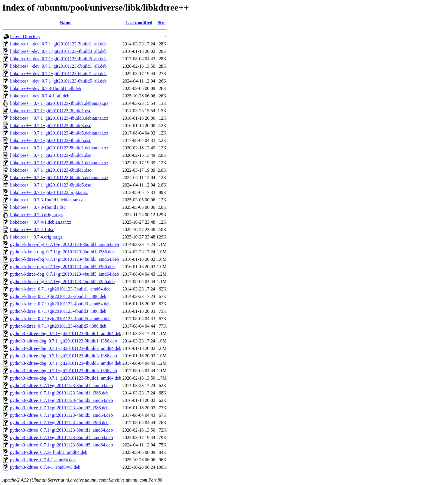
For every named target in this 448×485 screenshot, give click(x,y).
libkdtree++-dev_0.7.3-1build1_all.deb (46, 88)
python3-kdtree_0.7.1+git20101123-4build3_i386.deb (59, 408)
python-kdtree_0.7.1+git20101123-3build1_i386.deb (58, 296)
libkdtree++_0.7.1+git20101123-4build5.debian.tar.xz (59, 133)
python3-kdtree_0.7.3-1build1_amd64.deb (49, 452)
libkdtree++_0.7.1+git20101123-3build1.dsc (51, 111)
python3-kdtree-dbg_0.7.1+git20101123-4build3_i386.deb (63, 356)
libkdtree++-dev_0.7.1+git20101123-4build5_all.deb (58, 59)
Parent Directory (25, 36)
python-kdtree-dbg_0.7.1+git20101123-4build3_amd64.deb (64, 259)
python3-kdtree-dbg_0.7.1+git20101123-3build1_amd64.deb (66, 333)
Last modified (139, 23)
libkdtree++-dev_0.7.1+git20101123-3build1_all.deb (58, 44)
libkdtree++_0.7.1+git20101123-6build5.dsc (51, 185)
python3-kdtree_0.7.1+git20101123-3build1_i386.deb (59, 393)
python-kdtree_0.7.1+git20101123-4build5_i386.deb (58, 326)
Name (66, 23)
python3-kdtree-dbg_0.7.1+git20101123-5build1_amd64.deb (66, 378)
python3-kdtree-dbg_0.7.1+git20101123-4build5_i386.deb (63, 371)
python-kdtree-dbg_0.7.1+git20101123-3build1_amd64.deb (64, 244)
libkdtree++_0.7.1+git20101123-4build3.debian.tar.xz (59, 118)
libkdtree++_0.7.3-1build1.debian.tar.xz (46, 200)
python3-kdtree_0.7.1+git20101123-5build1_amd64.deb (61, 430)
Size (161, 23)
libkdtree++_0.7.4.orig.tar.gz (36, 237)
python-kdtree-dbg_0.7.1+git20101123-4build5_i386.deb (62, 281)
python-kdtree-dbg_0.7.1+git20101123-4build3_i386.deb (62, 267)
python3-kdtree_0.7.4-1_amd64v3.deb (45, 467)
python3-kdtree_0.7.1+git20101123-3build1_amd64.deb (61, 385)
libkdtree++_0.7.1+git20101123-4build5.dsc (51, 140)
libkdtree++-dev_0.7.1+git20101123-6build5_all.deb (58, 81)
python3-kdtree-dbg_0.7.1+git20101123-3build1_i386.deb (63, 341)
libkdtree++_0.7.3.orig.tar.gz (36, 215)
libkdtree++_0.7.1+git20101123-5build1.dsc (51, 155)
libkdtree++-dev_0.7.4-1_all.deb (40, 96)
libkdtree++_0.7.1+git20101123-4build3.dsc (51, 126)
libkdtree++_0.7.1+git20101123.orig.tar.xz (49, 192)
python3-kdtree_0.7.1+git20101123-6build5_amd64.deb (61, 445)
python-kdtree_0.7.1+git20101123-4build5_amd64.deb (60, 319)
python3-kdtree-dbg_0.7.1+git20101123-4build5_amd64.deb (66, 363)
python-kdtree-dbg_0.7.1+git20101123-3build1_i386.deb (62, 252)
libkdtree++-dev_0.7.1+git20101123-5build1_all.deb (58, 66)
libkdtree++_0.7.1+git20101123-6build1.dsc (51, 170)
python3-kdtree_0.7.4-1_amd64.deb (43, 460)
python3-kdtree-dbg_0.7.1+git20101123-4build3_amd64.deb (66, 348)
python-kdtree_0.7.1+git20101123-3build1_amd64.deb (60, 289)
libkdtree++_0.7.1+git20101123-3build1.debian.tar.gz (59, 103)
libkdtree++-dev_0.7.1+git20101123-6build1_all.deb (58, 74)
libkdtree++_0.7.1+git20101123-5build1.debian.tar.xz (59, 148)
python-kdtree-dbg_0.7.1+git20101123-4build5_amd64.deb (64, 274)
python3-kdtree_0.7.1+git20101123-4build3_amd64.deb (61, 400)
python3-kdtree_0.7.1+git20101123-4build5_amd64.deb (61, 415)
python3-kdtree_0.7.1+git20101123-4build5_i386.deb (59, 423)
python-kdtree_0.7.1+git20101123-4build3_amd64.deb (60, 304)
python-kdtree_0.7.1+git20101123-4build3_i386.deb (58, 311)
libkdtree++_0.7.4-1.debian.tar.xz (41, 222)
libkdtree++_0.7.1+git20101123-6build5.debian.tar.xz (59, 178)
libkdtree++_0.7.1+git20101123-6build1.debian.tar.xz (59, 163)
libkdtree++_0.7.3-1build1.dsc (38, 207)
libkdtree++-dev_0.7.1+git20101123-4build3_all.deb (58, 51)
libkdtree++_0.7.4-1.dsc (32, 230)
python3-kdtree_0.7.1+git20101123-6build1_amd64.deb (61, 437)
